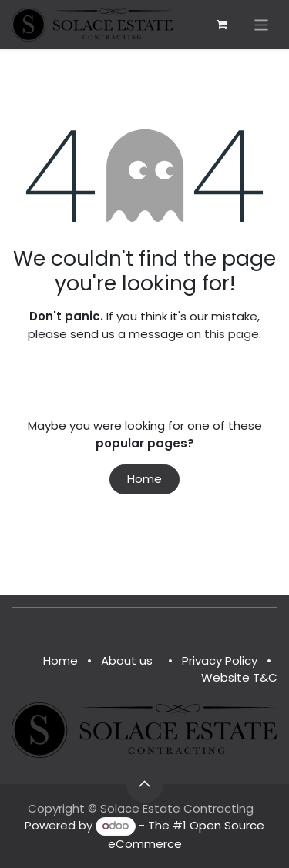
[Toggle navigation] (262, 24)
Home (144, 479)
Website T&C (239, 677)
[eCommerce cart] (222, 25)
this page (232, 334)
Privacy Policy (220, 660)
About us (127, 660)
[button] (145, 784)
